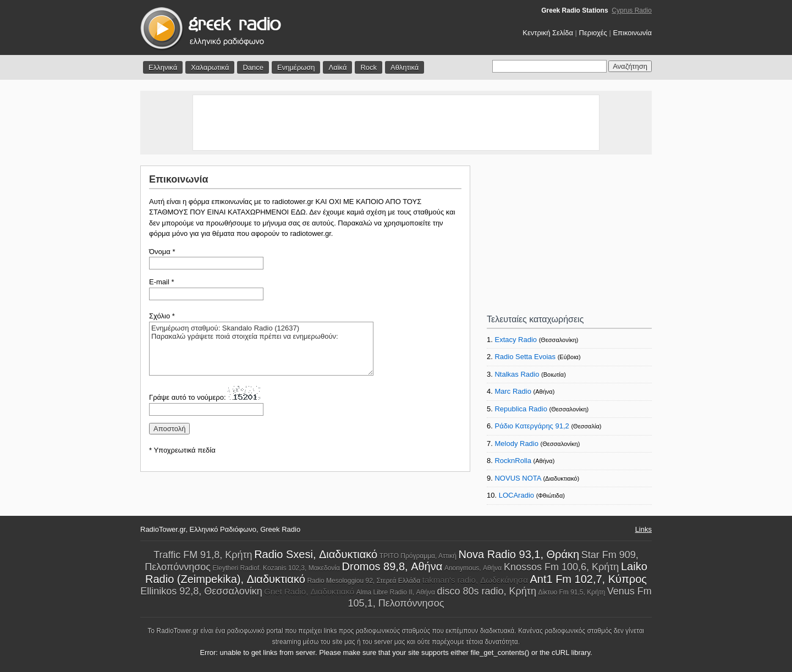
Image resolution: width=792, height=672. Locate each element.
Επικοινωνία (632, 33)
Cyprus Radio (632, 10)
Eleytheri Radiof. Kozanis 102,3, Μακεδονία (276, 568)
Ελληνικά (163, 67)
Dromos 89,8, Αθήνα (392, 566)
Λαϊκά (337, 67)
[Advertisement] (396, 123)
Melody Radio (516, 444)
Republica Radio (521, 409)
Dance (253, 67)
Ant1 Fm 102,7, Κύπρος (588, 579)
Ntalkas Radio (517, 374)
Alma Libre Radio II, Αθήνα (396, 592)
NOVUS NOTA (518, 478)
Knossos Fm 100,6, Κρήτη (561, 567)
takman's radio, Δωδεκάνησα (475, 580)
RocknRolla (513, 461)
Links (643, 529)
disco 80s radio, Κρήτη (486, 591)
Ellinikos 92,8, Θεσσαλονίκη (201, 591)
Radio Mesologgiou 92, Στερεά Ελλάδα (364, 581)
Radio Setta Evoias (525, 357)
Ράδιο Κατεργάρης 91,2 (532, 426)
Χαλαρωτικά (210, 67)
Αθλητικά (405, 67)
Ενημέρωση (296, 67)
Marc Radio (513, 391)
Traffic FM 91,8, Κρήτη (203, 555)
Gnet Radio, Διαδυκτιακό (309, 591)
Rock (369, 67)
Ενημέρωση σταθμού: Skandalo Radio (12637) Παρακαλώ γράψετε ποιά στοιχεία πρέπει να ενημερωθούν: (261, 349)
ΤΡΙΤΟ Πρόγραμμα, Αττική (418, 556)
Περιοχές (593, 33)
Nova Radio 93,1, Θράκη (519, 554)
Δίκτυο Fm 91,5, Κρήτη (572, 592)
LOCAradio (516, 495)
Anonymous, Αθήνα (473, 568)
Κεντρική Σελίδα (548, 33)
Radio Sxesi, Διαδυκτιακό (316, 554)
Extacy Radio (516, 340)
